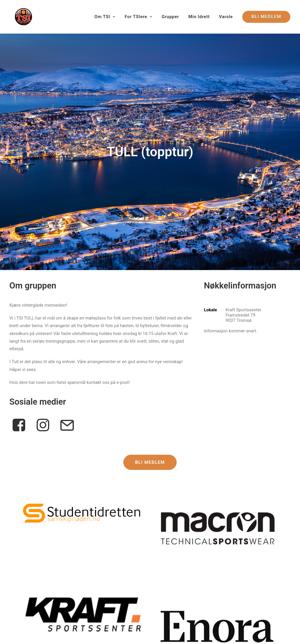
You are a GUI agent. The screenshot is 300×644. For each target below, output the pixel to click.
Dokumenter (197, 584)
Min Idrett (199, 17)
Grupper (171, 17)
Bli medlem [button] (150, 305)
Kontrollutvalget (25, 583)
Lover (190, 576)
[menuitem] (107, 17)
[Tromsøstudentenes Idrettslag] (18, 17)
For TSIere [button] (138, 17)
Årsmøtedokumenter (205, 592)
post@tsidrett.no (98, 599)
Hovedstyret (21, 576)
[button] (82, 356)
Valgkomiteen (23, 591)
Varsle (226, 17)
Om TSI (105, 17)
